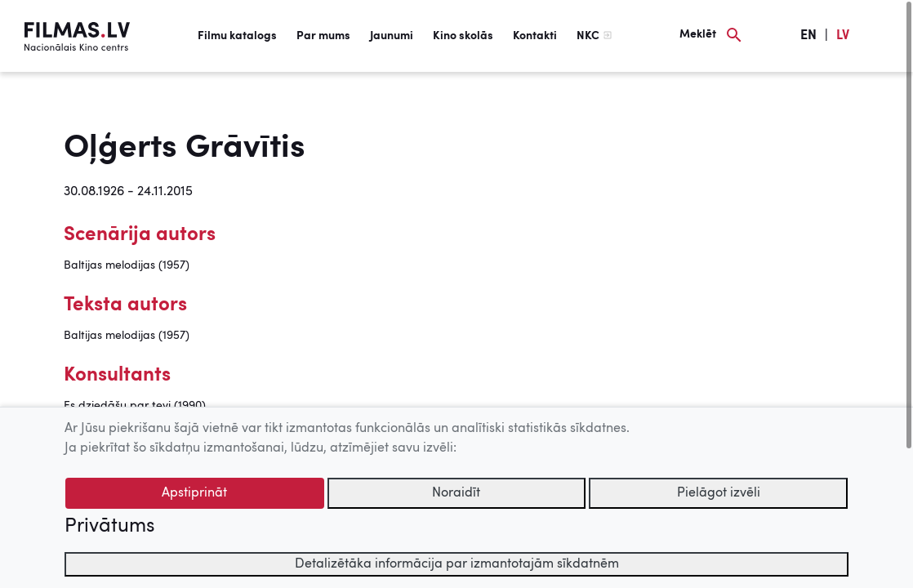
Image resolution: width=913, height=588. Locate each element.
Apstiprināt (194, 493)
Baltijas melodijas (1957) (127, 265)
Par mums (323, 36)
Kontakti (535, 36)
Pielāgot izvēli (719, 493)
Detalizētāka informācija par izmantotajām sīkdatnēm (457, 564)
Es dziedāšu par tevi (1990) (135, 406)
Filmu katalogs (237, 36)
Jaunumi (392, 36)
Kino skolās (463, 36)
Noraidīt (456, 493)
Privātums (109, 527)
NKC (588, 36)
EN (808, 36)
